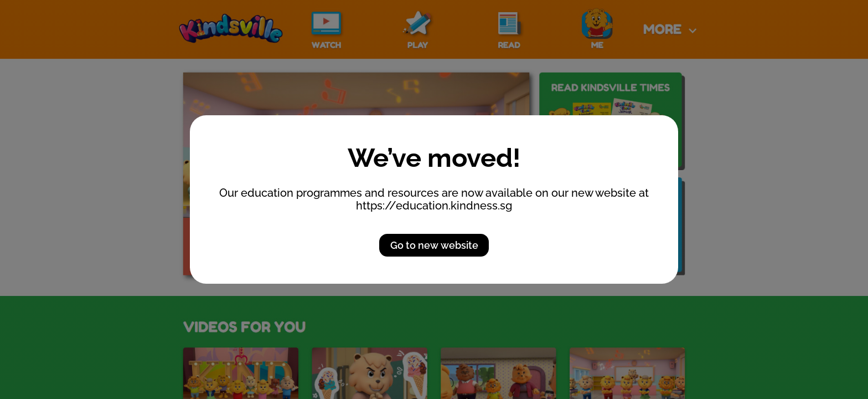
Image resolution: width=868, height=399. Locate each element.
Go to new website (434, 245)
